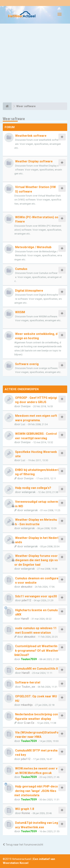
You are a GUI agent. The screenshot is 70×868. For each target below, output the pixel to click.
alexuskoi (27, 587)
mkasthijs (27, 705)
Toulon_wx (28, 687)
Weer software (14, 119)
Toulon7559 (29, 659)
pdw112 (26, 600)
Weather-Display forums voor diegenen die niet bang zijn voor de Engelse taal (36, 560)
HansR (25, 619)
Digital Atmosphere (29, 291)
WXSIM (20, 312)
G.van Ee (29, 723)
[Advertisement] (35, 64)
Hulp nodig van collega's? (33, 488)
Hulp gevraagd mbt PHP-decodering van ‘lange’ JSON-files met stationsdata (36, 791)
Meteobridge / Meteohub (33, 247)
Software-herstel (28, 682)
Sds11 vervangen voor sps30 (36, 596)
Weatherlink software (31, 136)
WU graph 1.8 (25, 809)
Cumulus (21, 269)
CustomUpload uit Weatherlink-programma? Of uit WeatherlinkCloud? (36, 651)
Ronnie (26, 813)
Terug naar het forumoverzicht (23, 845)
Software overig (27, 364)
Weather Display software (34, 161)
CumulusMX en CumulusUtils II (36, 669)
